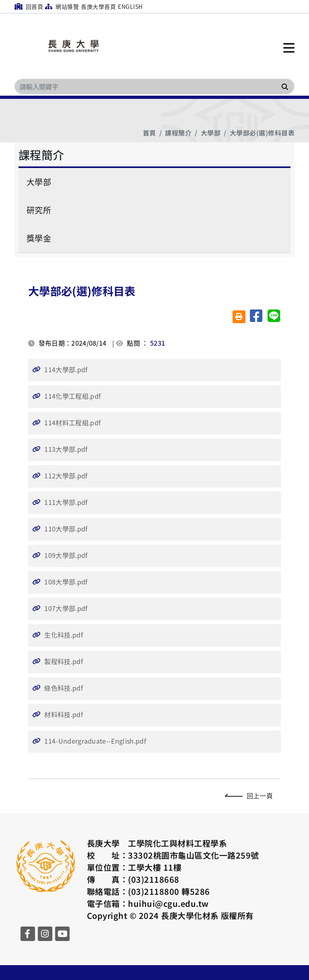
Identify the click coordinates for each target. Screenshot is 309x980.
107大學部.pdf (66, 608)
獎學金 (39, 238)
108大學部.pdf (66, 582)
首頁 (149, 133)
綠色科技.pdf (64, 688)
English (130, 6)
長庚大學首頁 (98, 6)
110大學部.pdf (66, 529)
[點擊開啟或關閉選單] (289, 47)
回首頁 (29, 6)
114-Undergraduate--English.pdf (95, 741)
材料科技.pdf (64, 714)
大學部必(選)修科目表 (262, 133)
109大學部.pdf (66, 555)
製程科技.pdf (64, 661)
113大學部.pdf (66, 449)
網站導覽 (62, 6)
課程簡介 (178, 133)
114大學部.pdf (66, 369)
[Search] (154, 86)
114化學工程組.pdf (72, 396)
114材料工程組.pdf (72, 422)
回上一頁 (251, 795)
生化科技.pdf (64, 635)
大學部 (211, 133)
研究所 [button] (39, 210)
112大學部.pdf (66, 476)
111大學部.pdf (66, 502)
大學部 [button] (39, 182)
